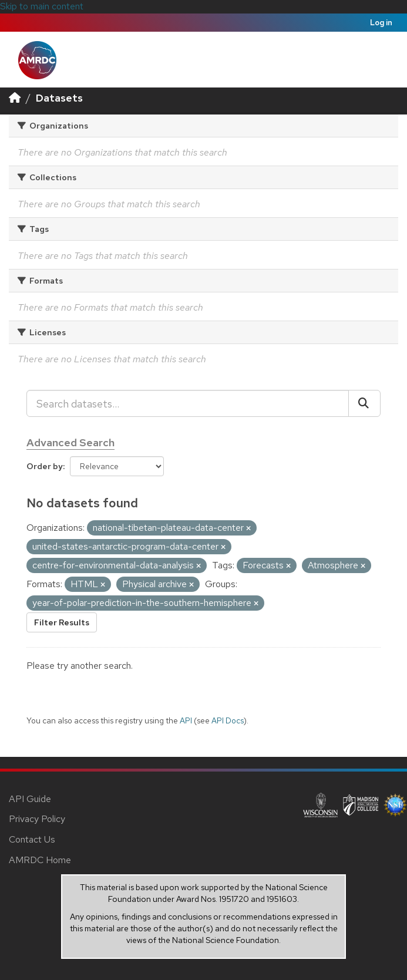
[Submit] (364, 403)
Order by (45, 466)
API (186, 720)
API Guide (30, 799)
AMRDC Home (40, 860)
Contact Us (32, 839)
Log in (381, 23)
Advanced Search (70, 442)
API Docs (228, 720)
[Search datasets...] (188, 403)
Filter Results (62, 622)
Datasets (59, 98)
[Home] (15, 98)
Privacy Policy (37, 819)
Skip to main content (42, 6)
